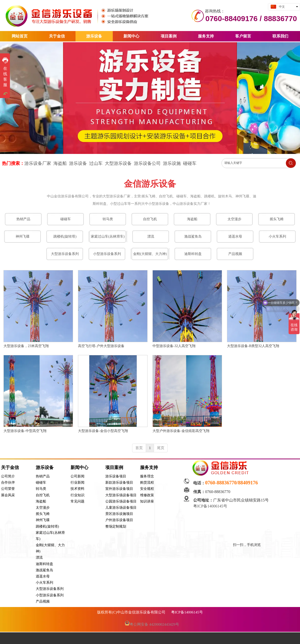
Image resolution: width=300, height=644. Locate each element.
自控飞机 (43, 495)
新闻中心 (79, 467)
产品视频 (43, 601)
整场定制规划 (116, 526)
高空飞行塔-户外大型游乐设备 (101, 346)
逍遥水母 (43, 576)
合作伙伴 (8, 483)
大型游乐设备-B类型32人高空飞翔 (253, 346)
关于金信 (10, 467)
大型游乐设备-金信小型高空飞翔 (103, 431)
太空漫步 (43, 508)
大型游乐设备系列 (50, 589)
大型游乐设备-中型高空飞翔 (25, 431)
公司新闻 (77, 476)
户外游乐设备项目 (119, 520)
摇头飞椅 (43, 514)
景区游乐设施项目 (119, 514)
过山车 (96, 163)
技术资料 (77, 489)
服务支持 (149, 467)
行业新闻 (77, 483)
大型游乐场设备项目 (121, 495)
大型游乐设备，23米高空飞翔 (26, 346)
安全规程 (147, 489)
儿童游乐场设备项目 (121, 508)
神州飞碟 (43, 520)
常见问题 (77, 501)
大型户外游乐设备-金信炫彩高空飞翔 (181, 431)
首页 (139, 448)
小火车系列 (44, 583)
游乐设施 (172, 163)
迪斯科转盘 (44, 564)
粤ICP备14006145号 (211, 506)
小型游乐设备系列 (50, 595)
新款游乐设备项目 (119, 483)
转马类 (41, 489)
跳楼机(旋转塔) (47, 526)
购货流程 (147, 483)
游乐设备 (78, 163)
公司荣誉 (8, 489)
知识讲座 (147, 501)
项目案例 (114, 467)
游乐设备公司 (147, 163)
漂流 (39, 557)
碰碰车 (190, 163)
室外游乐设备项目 (119, 489)
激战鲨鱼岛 (44, 570)
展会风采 (8, 495)
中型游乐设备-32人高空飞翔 (174, 346)
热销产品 (43, 476)
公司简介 (8, 476)
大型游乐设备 (118, 163)
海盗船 (41, 501)
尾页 (161, 448)
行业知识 (77, 495)
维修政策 (147, 495)
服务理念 (147, 476)
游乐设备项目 (116, 476)
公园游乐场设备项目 (121, 501)
